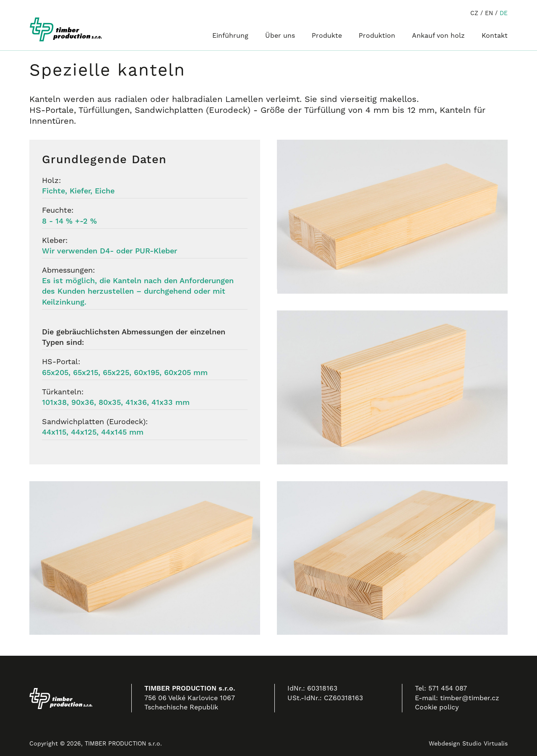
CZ (474, 13)
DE (504, 13)
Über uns (280, 35)
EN (489, 13)
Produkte (327, 35)
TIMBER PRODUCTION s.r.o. (123, 743)
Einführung (230, 35)
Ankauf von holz (438, 35)
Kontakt (495, 35)
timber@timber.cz (470, 698)
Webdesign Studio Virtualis (468, 743)
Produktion (377, 35)
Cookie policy (437, 707)
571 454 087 (448, 688)
